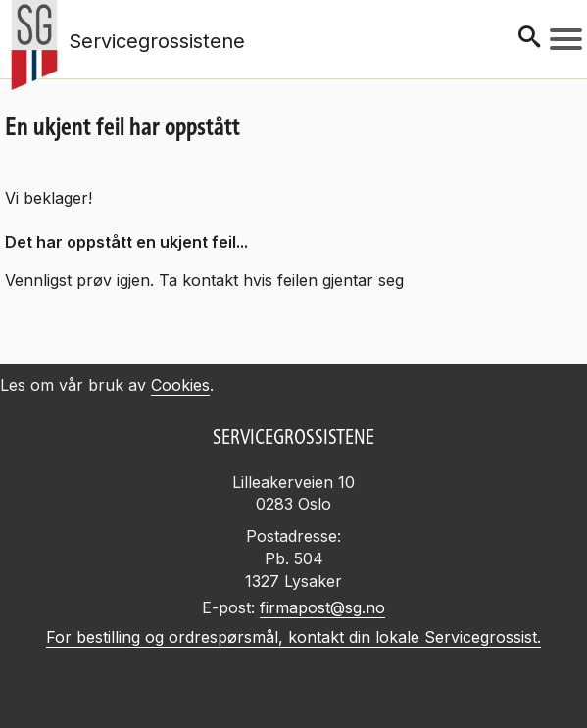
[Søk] (529, 39)
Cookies (180, 385)
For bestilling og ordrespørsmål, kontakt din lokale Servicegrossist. (293, 637)
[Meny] (566, 39)
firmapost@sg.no (322, 607)
